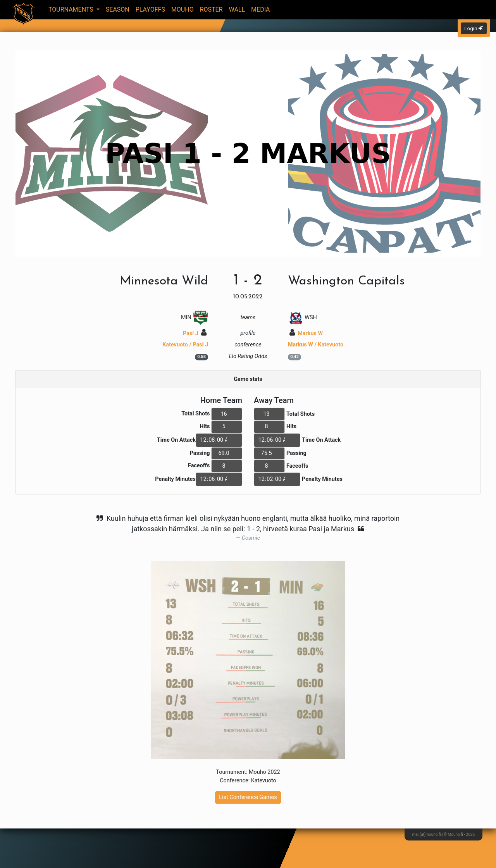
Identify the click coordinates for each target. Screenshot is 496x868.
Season (118, 9)
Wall (237, 9)
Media (261, 9)
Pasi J (195, 333)
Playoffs (150, 9)
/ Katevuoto (316, 345)
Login (474, 28)
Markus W (306, 333)
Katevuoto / (185, 345)
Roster (211, 9)
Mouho (183, 9)
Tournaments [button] (72, 9)
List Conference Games (248, 797)
